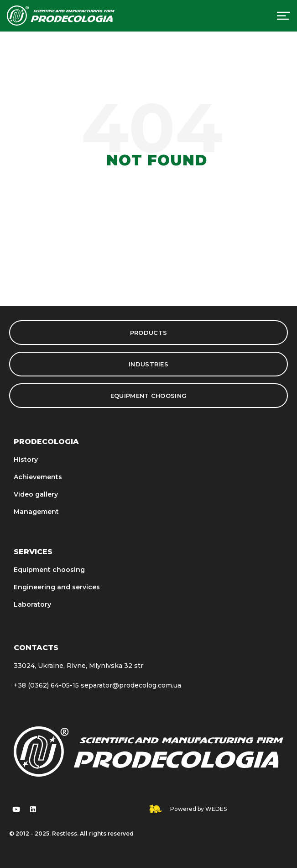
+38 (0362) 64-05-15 (46, 685)
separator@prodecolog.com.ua (131, 685)
